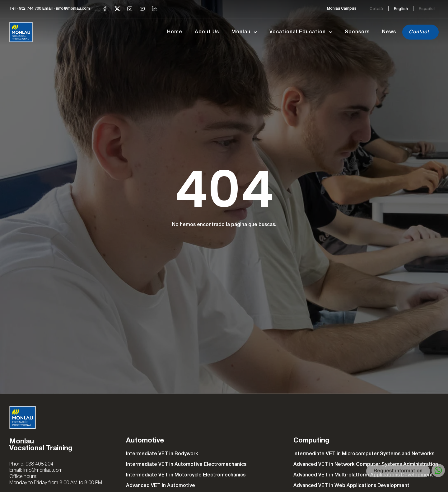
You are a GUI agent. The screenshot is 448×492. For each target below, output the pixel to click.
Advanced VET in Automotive (161, 486)
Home (175, 32)
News (389, 32)
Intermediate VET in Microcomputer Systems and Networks (364, 454)
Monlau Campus (342, 9)
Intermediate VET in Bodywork (162, 454)
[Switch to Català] (376, 9)
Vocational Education (301, 32)
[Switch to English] (401, 9)
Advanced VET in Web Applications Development (351, 486)
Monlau (244, 32)
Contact (419, 32)
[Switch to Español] (427, 9)
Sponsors (357, 32)
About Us (207, 32)
